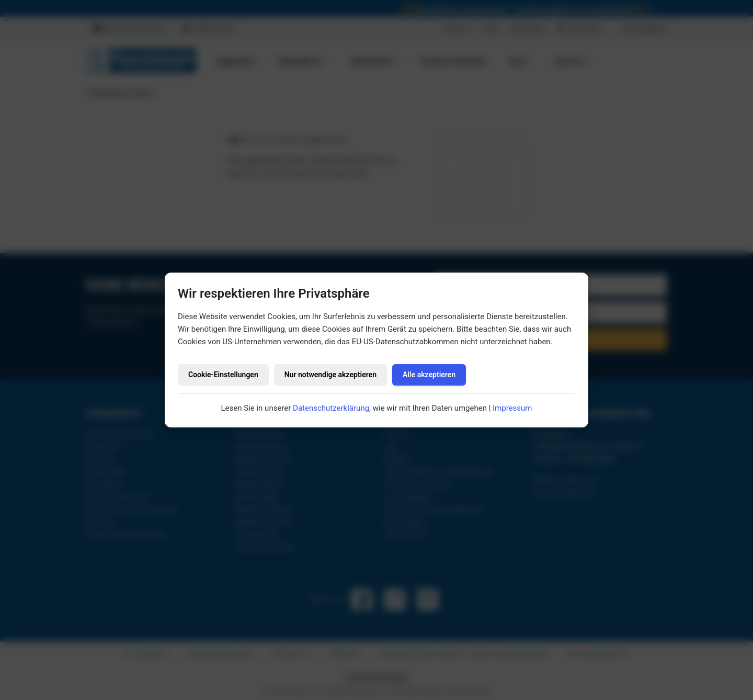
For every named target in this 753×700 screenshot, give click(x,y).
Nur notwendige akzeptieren (330, 375)
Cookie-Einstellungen (223, 375)
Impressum (512, 408)
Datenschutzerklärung (331, 408)
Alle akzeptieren (429, 375)
